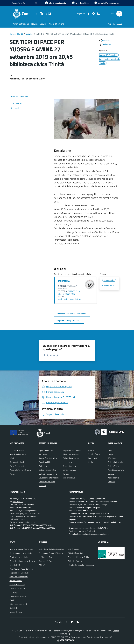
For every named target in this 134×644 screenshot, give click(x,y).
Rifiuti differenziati (75, 553)
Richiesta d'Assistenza (19, 577)
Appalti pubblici (45, 462)
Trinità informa (94, 454)
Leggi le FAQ (15, 565)
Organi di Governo (17, 450)
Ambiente (43, 454)
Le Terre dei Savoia (47, 557)
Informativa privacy (17, 588)
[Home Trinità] (33, 14)
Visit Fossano (73, 549)
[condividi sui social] (104, 40)
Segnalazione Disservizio (20, 573)
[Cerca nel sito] (119, 14)
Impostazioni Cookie (18, 596)
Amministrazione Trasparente (21, 549)
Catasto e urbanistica (48, 470)
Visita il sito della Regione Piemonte (54, 549)
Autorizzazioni (45, 466)
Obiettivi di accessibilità (19, 557)
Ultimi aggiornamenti (18, 604)
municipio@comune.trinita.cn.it (70, 299)
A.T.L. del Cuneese (75, 561)
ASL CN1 (43, 565)
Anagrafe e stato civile (48, 458)
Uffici (12, 458)
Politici (12, 474)
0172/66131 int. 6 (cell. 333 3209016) (70, 292)
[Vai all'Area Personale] (107, 3)
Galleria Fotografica (116, 462)
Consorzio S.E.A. (46, 561)
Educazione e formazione (49, 478)
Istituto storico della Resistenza (81, 565)
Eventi (110, 450)
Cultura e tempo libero (48, 474)
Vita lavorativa (69, 478)
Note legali (14, 592)
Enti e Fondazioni (17, 466)
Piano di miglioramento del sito (22, 561)
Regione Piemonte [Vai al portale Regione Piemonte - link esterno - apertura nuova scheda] (18, 3)
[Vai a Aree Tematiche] (80, 3)
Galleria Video (113, 466)
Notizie (29, 34)
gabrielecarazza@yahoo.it (84, 531)
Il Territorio (112, 458)
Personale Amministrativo (20, 470)
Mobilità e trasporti (71, 454)
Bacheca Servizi (16, 581)
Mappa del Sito (16, 612)
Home (12, 34)
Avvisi (91, 462)
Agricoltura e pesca (47, 450)
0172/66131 (18, 502)
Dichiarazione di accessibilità (21, 553)
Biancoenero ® (77, 637)
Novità (20, 34)
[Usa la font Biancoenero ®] (55, 3)
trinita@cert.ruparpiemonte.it (27, 510)
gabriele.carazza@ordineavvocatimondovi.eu (90, 534)
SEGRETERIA (64, 281)
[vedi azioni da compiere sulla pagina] (105, 44)
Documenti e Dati (17, 462)
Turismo (66, 474)
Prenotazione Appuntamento (21, 569)
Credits (12, 600)
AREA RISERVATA (66, 640)
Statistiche (14, 608)
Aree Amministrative (18, 454)
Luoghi (110, 454)
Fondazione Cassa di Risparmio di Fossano (56, 553)
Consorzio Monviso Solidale (79, 557)
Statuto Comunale (17, 584)
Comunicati (93, 458)
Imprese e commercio (72, 450)
